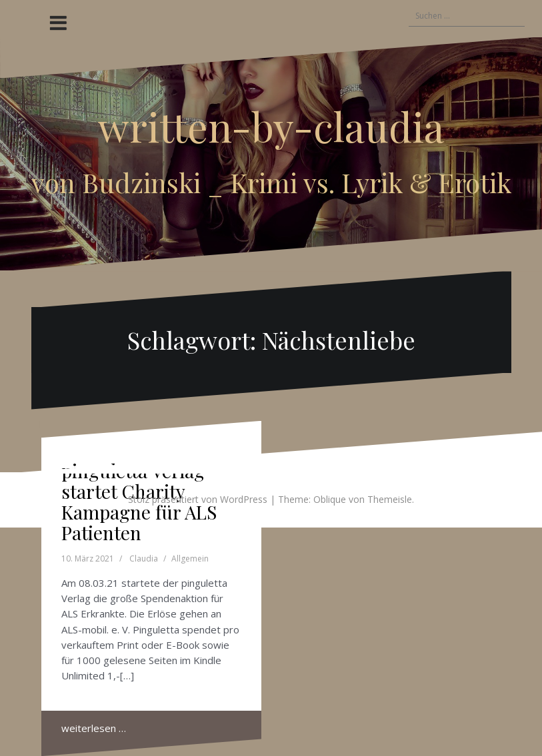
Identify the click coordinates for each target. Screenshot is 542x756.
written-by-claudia (271, 126)
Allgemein (190, 559)
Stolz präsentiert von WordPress (198, 499)
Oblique (330, 499)
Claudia (144, 559)
